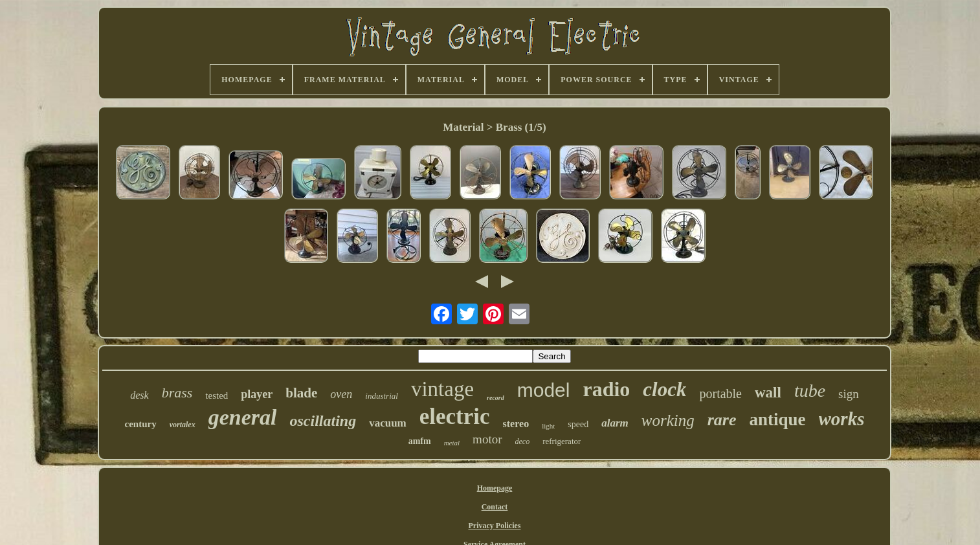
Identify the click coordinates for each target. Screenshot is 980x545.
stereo (516, 424)
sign (849, 394)
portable (720, 394)
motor (487, 439)
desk (139, 395)
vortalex (183, 425)
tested (217, 395)
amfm (420, 441)
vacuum (388, 423)
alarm (615, 423)
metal (452, 443)
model (544, 390)
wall (768, 393)
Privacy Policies (495, 526)
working (668, 420)
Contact (495, 507)
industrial (382, 396)
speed (578, 424)
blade (301, 393)
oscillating (323, 421)
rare (722, 420)
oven (341, 394)
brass (177, 393)
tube (810, 391)
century (141, 424)
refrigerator (562, 441)
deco (523, 441)
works (842, 419)
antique (778, 419)
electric (455, 417)
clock (664, 389)
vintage (442, 389)
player (257, 394)
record (496, 398)
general (243, 417)
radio (606, 389)
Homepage (495, 488)
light (548, 426)
